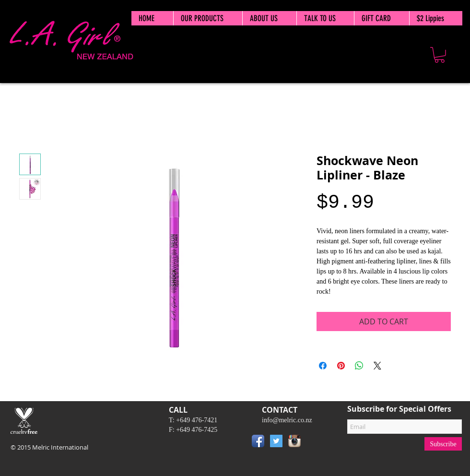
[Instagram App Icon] (294, 441)
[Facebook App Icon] (258, 441)
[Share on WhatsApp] (359, 366)
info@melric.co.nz (287, 420)
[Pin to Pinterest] (318, 443)
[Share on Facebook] (323, 366)
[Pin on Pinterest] (341, 366)
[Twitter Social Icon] (276, 441)
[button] (440, 55)
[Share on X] (377, 366)
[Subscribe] (443, 444)
